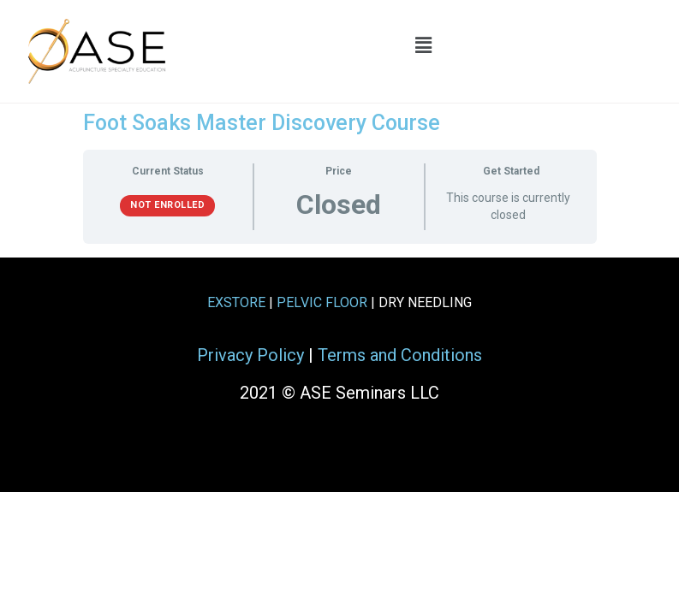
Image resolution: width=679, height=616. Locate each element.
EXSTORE (236, 302)
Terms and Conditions (400, 355)
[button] (423, 45)
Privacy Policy (250, 355)
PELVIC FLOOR (322, 302)
